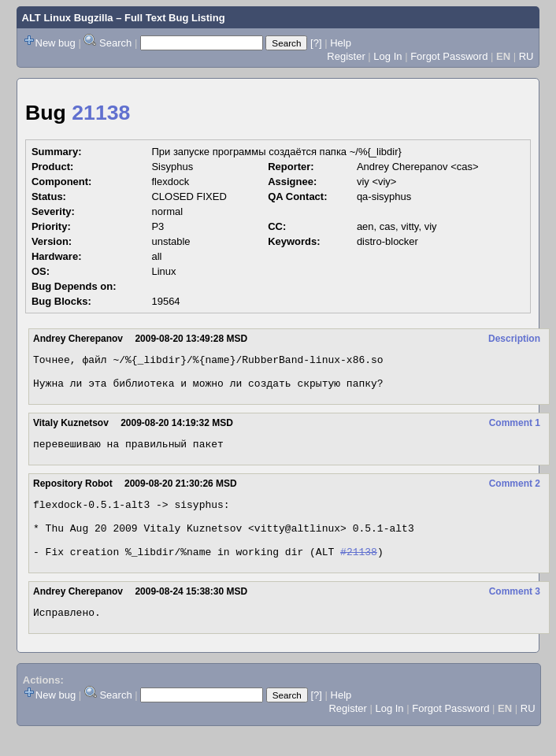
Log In (387, 56)
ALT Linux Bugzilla (68, 18)
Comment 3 (515, 613)
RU (526, 56)
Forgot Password (449, 56)
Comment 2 (515, 493)
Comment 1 (515, 430)
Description (514, 339)
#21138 (359, 573)
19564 (165, 301)
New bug (56, 43)
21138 (101, 113)
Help (341, 43)
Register (346, 56)
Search (115, 43)
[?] (316, 43)
